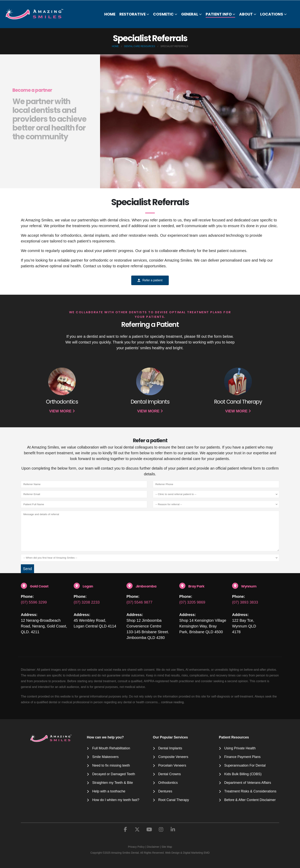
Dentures (165, 791)
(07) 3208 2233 (87, 602)
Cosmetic (163, 14)
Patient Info (219, 14)
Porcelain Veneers (172, 765)
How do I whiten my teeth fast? (116, 800)
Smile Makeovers (105, 757)
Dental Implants (170, 748)
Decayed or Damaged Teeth (114, 774)
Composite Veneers (173, 757)
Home (110, 14)
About (246, 14)
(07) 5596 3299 (34, 602)
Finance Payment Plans (242, 757)
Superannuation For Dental (245, 765)
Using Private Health (240, 748)
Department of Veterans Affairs (248, 783)
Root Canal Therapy (174, 800)
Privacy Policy (136, 847)
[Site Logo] (37, 14)
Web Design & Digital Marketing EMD (187, 853)
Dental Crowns (170, 774)
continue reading (172, 702)
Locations (272, 14)
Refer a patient (150, 280)
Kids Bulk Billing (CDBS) (243, 774)
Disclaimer (153, 847)
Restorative (132, 14)
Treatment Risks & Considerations (250, 791)
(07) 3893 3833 (245, 602)
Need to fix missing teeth (111, 765)
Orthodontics (168, 783)
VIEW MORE (62, 411)
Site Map (167, 847)
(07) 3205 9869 (192, 602)
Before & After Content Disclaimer (250, 800)
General (190, 14)
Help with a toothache (109, 791)
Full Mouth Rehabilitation (111, 748)
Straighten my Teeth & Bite (113, 783)
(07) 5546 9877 (139, 602)
